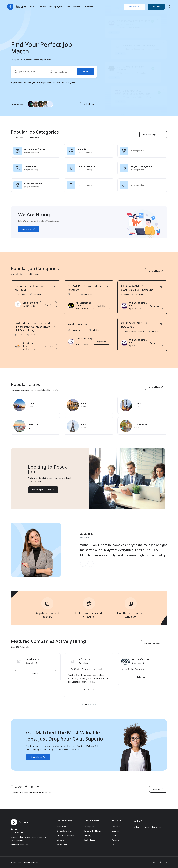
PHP (58, 82)
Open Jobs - (31, 665)
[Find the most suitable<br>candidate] (131, 605)
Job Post (156, 7)
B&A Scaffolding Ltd (36, 661)
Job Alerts (60, 840)
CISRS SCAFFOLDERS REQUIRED (134, 40)
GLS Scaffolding (30, 305)
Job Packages (90, 840)
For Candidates (75, 7)
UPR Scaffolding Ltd (137, 306)
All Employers (90, 827)
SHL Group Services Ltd (29, 347)
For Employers (57, 7)
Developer (42, 82)
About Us (115, 831)
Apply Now (48, 306)
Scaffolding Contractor (28, 671)
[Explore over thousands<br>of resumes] (89, 605)
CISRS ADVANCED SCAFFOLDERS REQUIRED (136, 111)
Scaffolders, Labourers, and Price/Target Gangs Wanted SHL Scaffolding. (32, 329)
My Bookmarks (63, 844)
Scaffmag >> (91, 7)
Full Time (120, 27)
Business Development (135, 68)
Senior (64, 82)
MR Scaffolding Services (83, 306)
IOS (54, 82)
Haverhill (136, 47)
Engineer (72, 82)
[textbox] (61, 72)
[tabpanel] (36, 673)
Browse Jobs (62, 827)
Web (49, 82)
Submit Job (89, 835)
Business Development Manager (140, 64)
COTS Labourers (127, 44)
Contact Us (116, 827)
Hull (46, 671)
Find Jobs (42, 7)
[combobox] (62, 72)
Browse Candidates (64, 831)
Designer (32, 82)
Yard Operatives (131, 19)
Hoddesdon (156, 68)
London (143, 92)
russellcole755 (86, 661)
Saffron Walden (126, 47)
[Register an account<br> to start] (47, 605)
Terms (114, 835)
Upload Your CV (88, 104)
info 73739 (138, 661)
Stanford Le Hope (133, 22)
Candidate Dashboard (65, 835)
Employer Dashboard (93, 831)
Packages (115, 840)
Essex (127, 296)
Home (33, 7)
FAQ (113, 844)
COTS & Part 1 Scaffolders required (130, 87)
